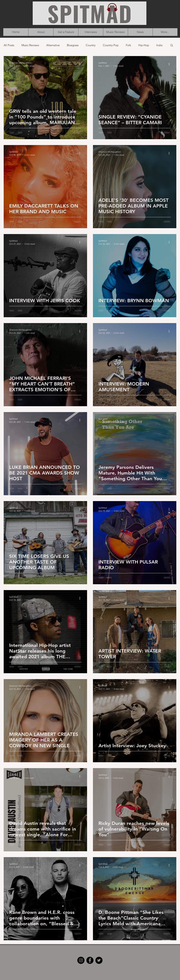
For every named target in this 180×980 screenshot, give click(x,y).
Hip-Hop (144, 45)
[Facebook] (90, 960)
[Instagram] (81, 960)
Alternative (53, 45)
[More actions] (81, 64)
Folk (128, 45)
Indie (159, 45)
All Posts (9, 45)
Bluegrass (73, 45)
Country (91, 45)
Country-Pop (111, 45)
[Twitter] (99, 960)
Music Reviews (30, 45)
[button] (172, 46)
